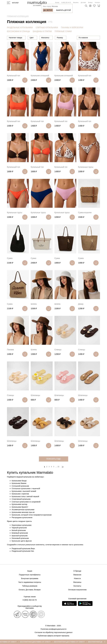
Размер (72, 38)
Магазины (76, 3)
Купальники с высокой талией (24, 497)
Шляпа (34, 310)
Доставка (83, 3)
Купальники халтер (19, 510)
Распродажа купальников (22, 524)
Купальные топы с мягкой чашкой (25, 502)
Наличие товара (15, 38)
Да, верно (48, 10)
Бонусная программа (30, 578)
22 (58, 473)
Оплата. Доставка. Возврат (30, 590)
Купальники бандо (19, 487)
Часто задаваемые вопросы (30, 582)
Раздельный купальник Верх (23, 555)
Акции (30, 571)
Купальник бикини (19, 489)
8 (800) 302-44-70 (66, 3)
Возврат (90, 3)
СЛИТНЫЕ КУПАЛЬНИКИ (47, 28)
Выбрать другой (63, 10)
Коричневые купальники (22, 531)
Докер (81, 310)
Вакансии (77, 575)
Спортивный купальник (21, 505)
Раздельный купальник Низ (23, 557)
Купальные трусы (86, 173)
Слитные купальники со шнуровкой (26, 508)
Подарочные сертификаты (30, 575)
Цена (32, 38)
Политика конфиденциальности (53, 629)
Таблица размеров (30, 586)
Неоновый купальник (20, 544)
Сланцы (58, 356)
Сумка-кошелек (85, 219)
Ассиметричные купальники (23, 516)
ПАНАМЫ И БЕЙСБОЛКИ (72, 28)
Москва (57, 3)
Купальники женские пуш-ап (23, 518)
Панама (10, 356)
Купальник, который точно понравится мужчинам (32, 521)
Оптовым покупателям (77, 590)
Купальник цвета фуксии (22, 547)
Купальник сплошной (40, 82)
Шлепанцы (35, 401)
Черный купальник (19, 534)
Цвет (44, 38)
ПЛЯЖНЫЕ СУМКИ (63, 31)
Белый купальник (19, 536)
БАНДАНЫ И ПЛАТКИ (42, 31)
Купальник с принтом (20, 500)
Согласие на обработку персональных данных (53, 632)
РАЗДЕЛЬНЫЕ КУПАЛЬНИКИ (20, 28)
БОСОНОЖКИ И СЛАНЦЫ (18, 31)
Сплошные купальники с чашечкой (26, 495)
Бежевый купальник (20, 539)
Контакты (97, 3)
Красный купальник (20, 542)
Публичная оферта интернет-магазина (53, 636)
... (56, 473)
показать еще (54, 465)
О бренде (77, 571)
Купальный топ (14, 82)
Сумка (10, 264)
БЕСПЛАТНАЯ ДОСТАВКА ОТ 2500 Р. (47, 642)
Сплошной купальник (20, 492)
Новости (77, 578)
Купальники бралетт (20, 513)
